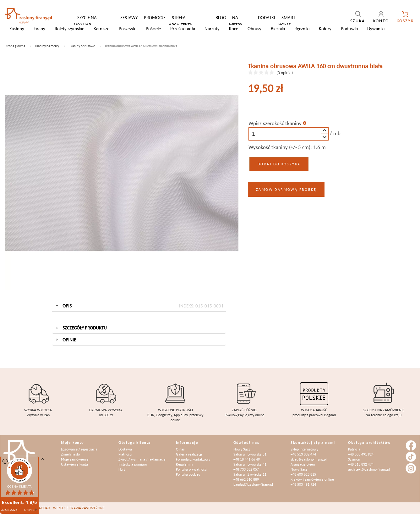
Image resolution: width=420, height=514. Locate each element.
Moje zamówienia (75, 459)
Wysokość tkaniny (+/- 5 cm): (280, 147)
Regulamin (184, 464)
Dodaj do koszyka (279, 164)
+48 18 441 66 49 (247, 459)
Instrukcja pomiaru (133, 464)
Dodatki (267, 17)
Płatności (125, 454)
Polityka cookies (188, 474)
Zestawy (129, 17)
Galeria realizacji (189, 454)
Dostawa (125, 449)
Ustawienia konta (74, 464)
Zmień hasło (70, 454)
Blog (221, 17)
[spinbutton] (289, 134)
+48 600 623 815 (303, 474)
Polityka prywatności (192, 469)
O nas (180, 449)
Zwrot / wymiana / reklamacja (142, 459)
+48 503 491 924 (303, 484)
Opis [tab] (139, 306)
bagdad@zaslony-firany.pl (253, 484)
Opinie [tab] (65, 340)
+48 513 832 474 (303, 454)
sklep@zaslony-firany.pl (309, 459)
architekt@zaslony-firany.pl (369, 469)
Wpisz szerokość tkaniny (275, 123)
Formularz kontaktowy (193, 459)
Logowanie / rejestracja (79, 449)
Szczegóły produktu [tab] (81, 328)
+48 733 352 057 (246, 469)
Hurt (122, 469)
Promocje (155, 17)
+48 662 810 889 (246, 479)
